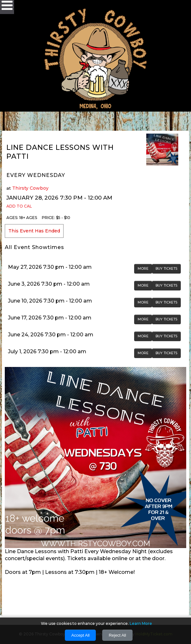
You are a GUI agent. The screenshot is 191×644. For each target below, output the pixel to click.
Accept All (80, 635)
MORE (143, 269)
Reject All (117, 635)
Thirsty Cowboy (30, 188)
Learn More (141, 623)
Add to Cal (19, 206)
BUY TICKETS (166, 269)
